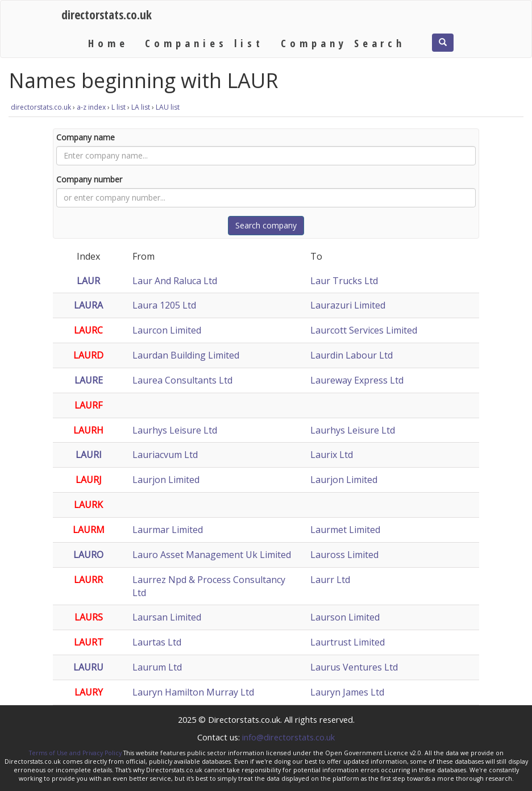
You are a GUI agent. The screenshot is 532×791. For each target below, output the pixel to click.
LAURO (88, 555)
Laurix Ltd (332, 455)
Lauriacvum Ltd (165, 455)
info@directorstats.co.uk (288, 737)
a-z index (91, 107)
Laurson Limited (345, 617)
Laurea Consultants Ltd (182, 380)
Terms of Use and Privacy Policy (75, 753)
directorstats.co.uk (107, 14)
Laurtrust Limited (348, 642)
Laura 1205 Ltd (164, 305)
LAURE (89, 380)
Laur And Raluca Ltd (175, 281)
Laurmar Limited (168, 530)
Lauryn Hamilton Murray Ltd (193, 692)
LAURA (88, 305)
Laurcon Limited (167, 330)
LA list (141, 107)
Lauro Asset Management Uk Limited (212, 555)
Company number (89, 179)
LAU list (168, 107)
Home (108, 43)
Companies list (204, 43)
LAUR (88, 281)
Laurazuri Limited (348, 305)
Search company (266, 225)
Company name (86, 137)
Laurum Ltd (157, 667)
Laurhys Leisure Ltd (175, 430)
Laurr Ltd (330, 580)
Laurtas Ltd (157, 642)
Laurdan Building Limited (186, 355)
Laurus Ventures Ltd (354, 667)
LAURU (88, 667)
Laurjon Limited (166, 480)
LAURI (89, 455)
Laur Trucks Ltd (344, 281)
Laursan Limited (167, 617)
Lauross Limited (344, 555)
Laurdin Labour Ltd (352, 355)
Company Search (343, 43)
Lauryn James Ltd (347, 692)
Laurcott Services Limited (364, 330)
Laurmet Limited (345, 530)
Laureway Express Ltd (357, 380)
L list (119, 107)
